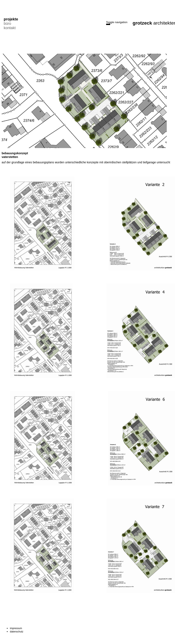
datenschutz (17, 632)
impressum (16, 628)
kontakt (9, 28)
